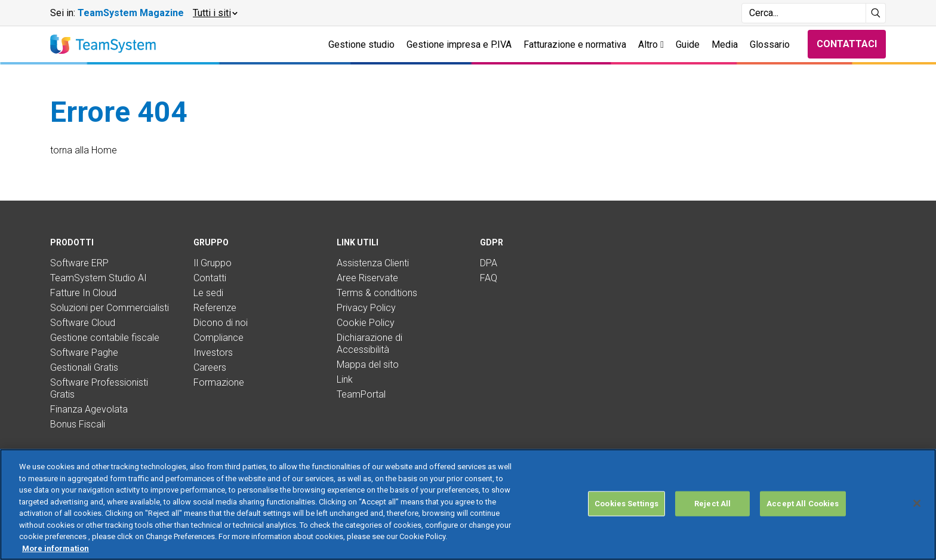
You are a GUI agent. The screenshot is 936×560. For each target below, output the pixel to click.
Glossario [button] (770, 44)
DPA (489, 263)
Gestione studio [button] (361, 44)
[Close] (917, 516)
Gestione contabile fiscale (105, 338)
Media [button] (725, 44)
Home (104, 150)
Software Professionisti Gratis (99, 388)
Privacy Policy (366, 308)
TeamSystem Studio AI (98, 278)
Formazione (219, 382)
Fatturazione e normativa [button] (575, 44)
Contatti (210, 278)
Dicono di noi (221, 323)
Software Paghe (84, 353)
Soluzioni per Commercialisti (110, 308)
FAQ (489, 278)
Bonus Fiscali (78, 424)
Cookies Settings (626, 516)
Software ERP (79, 263)
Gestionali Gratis (84, 367)
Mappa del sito (368, 364)
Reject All (712, 516)
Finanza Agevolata (89, 409)
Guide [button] (688, 44)
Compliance (218, 338)
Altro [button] (651, 44)
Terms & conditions (377, 293)
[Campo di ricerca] (804, 13)
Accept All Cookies (803, 516)
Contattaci (847, 44)
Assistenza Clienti (373, 263)
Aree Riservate (367, 278)
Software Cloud (83, 323)
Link (345, 379)
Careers (210, 367)
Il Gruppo (213, 263)
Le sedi (208, 293)
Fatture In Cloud (83, 293)
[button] (215, 13)
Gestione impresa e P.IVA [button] (459, 44)
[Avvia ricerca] (876, 13)
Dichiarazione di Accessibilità (370, 344)
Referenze (215, 308)
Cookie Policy (366, 323)
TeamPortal (361, 394)
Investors (213, 353)
